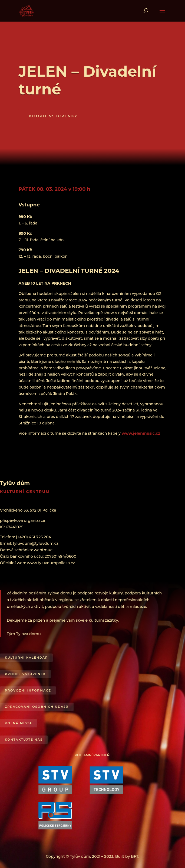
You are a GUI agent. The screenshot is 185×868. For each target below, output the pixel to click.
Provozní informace (28, 690)
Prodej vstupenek (25, 674)
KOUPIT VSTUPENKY (53, 116)
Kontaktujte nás (24, 740)
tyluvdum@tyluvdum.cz (36, 543)
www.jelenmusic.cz (141, 433)
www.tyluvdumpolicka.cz (51, 563)
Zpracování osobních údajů (37, 707)
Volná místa (19, 723)
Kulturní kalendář (26, 658)
